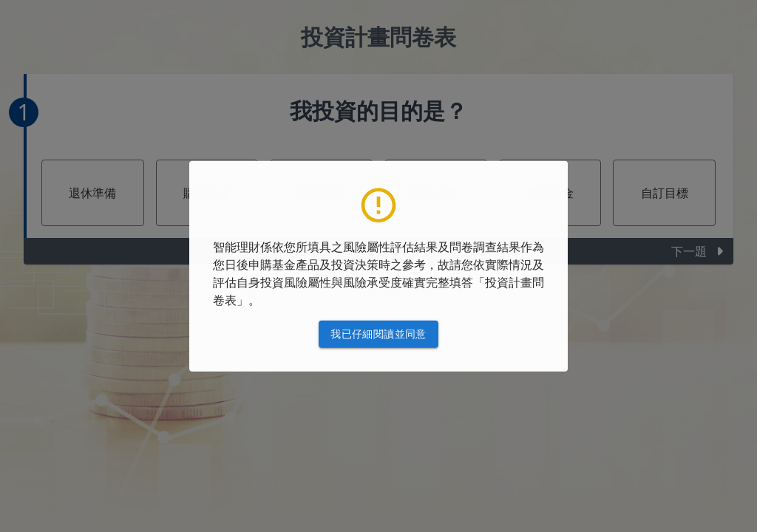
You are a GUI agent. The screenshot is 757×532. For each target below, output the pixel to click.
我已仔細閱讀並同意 (378, 334)
